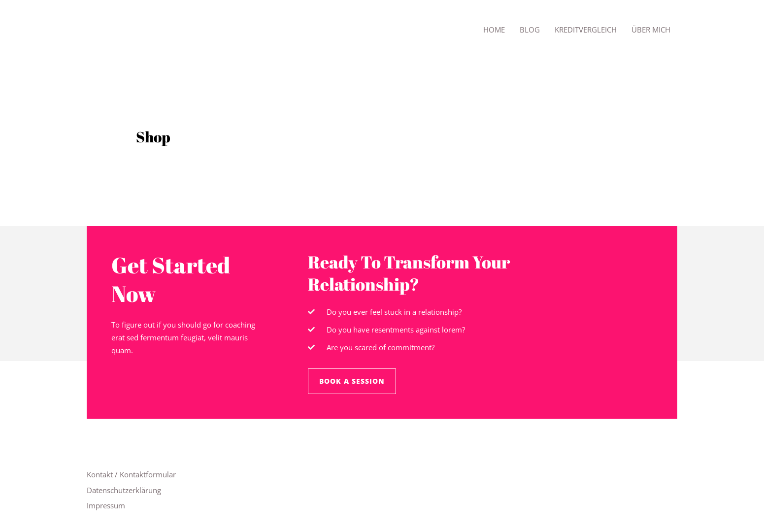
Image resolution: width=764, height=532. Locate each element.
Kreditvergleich (586, 30)
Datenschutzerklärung (124, 490)
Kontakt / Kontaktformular (131, 474)
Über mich (651, 30)
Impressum (106, 505)
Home (494, 30)
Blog (530, 30)
